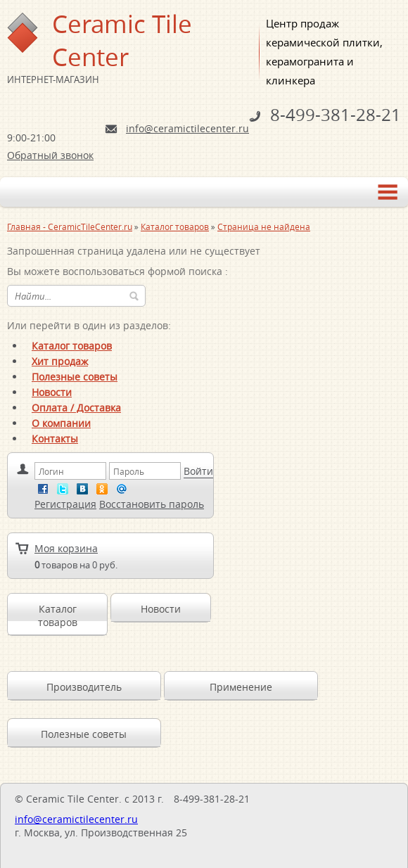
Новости (52, 392)
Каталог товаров (72, 346)
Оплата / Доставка (76, 408)
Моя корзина (66, 548)
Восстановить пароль (152, 504)
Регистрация (65, 504)
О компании (61, 423)
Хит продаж (60, 361)
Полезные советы (75, 377)
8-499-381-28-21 (336, 115)
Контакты (55, 439)
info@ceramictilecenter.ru (187, 128)
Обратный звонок (50, 155)
